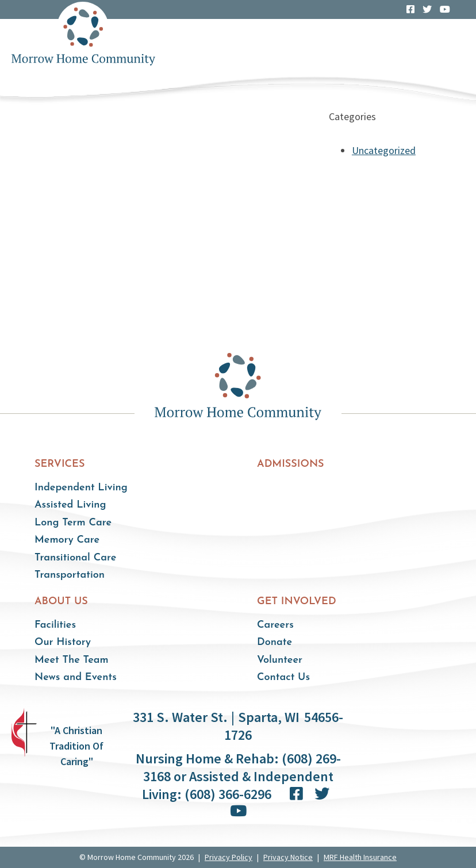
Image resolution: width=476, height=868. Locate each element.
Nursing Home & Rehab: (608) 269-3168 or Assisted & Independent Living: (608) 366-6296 (238, 776)
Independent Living (81, 488)
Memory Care (67, 540)
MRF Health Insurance (360, 857)
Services (59, 464)
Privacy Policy (229, 857)
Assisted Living (70, 505)
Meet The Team (72, 660)
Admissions (291, 464)
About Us (61, 602)
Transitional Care (75, 558)
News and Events (76, 677)
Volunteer (280, 660)
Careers (275, 625)
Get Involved (297, 602)
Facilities (55, 625)
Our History (63, 642)
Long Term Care (73, 523)
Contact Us (283, 677)
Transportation (70, 575)
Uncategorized (384, 150)
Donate (275, 642)
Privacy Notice (288, 857)
